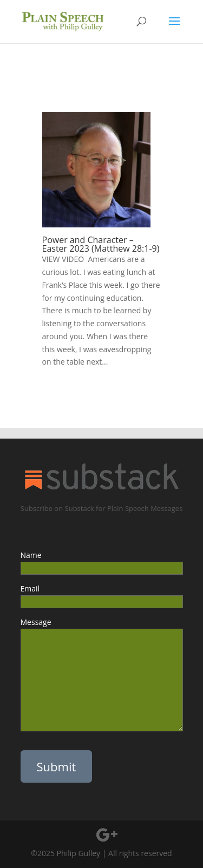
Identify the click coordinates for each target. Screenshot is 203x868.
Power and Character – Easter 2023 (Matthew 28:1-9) (101, 244)
